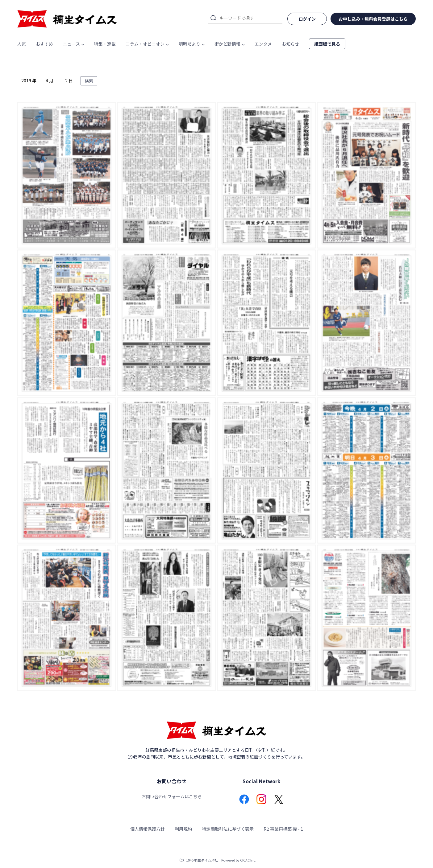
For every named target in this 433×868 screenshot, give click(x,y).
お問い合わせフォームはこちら (172, 796)
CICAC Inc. (248, 860)
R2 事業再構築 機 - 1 (283, 829)
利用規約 (183, 829)
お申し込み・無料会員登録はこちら (373, 19)
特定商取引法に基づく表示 (228, 829)
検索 (89, 81)
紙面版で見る (327, 44)
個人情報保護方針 (148, 829)
